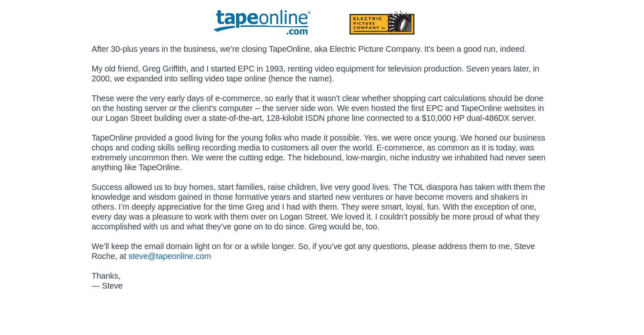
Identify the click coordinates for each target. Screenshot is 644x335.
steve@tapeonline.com (170, 256)
